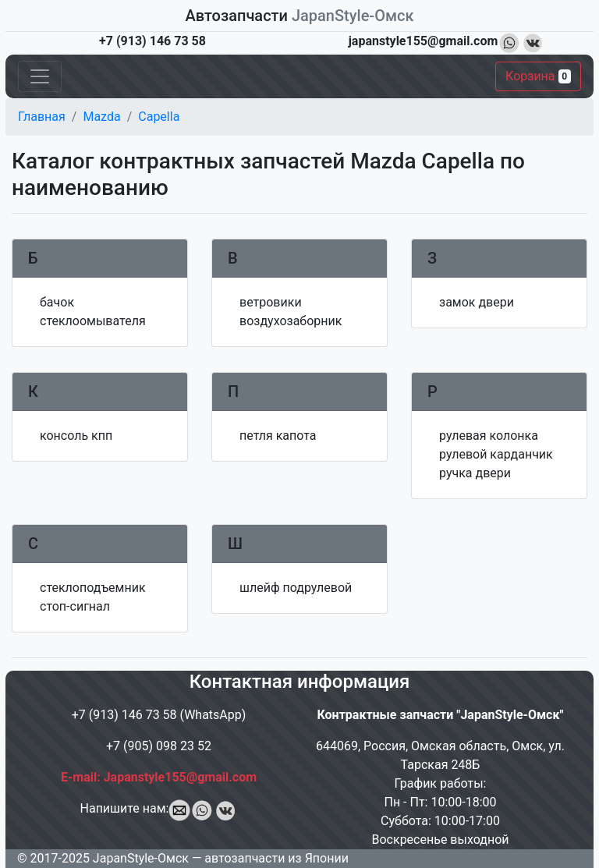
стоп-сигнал (75, 606)
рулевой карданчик (496, 454)
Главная (42, 117)
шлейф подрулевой (296, 588)
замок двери (477, 302)
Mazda (101, 117)
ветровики (271, 302)
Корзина (538, 76)
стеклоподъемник (93, 588)
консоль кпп (76, 436)
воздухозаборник (291, 321)
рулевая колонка (489, 436)
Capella (159, 117)
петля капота (278, 436)
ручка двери (475, 473)
